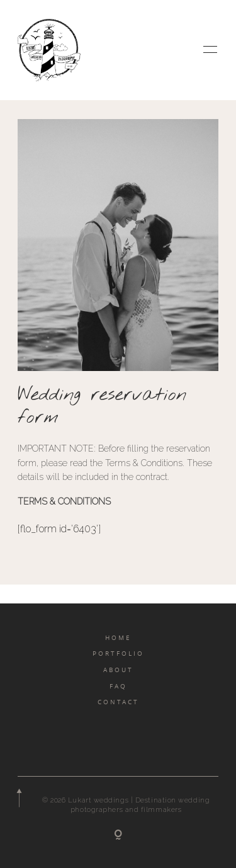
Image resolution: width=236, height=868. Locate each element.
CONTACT (118, 702)
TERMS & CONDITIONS (64, 501)
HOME (118, 637)
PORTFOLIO (118, 653)
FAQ (118, 686)
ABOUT (118, 670)
